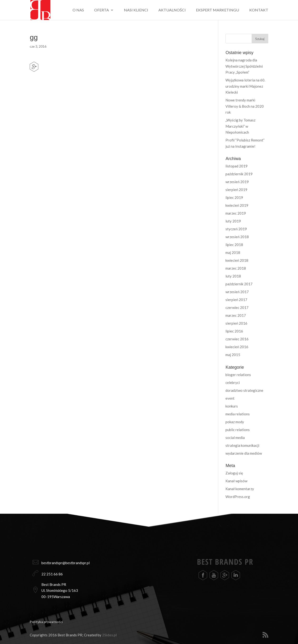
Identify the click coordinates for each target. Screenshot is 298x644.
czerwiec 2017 (237, 307)
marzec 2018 (236, 268)
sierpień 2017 (236, 300)
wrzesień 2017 (237, 292)
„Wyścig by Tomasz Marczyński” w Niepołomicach (240, 126)
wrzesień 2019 (237, 182)
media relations (238, 414)
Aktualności (172, 10)
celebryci (233, 382)
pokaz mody (235, 422)
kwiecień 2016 (237, 347)
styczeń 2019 (236, 229)
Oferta (102, 10)
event (230, 398)
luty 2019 (233, 221)
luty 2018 (233, 276)
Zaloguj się (234, 473)
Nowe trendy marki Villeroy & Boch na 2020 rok (245, 106)
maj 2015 (233, 355)
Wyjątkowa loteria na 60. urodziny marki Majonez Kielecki (245, 86)
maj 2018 (233, 252)
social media (235, 438)
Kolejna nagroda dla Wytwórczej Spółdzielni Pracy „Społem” (244, 66)
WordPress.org (238, 497)
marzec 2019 (236, 213)
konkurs (232, 406)
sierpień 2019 (236, 190)
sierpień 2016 (236, 323)
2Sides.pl (109, 635)
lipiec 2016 (234, 331)
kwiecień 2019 (237, 205)
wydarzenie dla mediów (244, 453)
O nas (78, 10)
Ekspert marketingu (217, 10)
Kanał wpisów (236, 481)
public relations (238, 430)
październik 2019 (239, 174)
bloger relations (238, 375)
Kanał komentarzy (240, 489)
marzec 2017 (236, 315)
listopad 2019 (237, 166)
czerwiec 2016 (237, 339)
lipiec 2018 (234, 245)
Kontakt (259, 10)
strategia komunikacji (242, 445)
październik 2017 (239, 284)
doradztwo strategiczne (244, 390)
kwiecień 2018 (237, 260)
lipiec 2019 (234, 197)
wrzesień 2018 (237, 237)
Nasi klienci (136, 10)
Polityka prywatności (46, 622)
